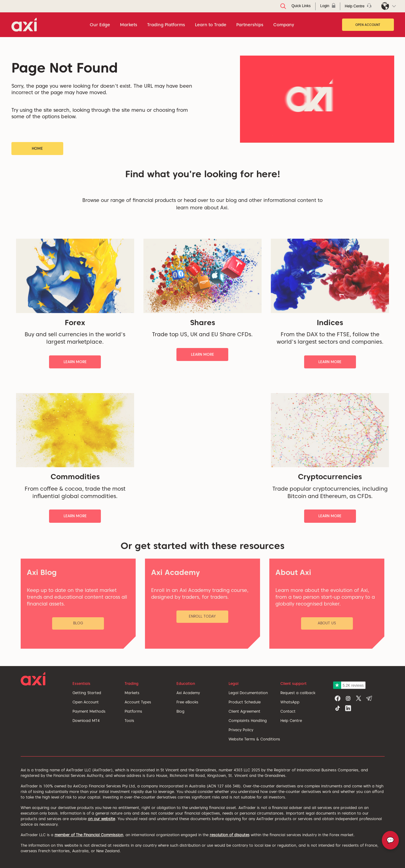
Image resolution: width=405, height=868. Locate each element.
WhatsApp (290, 702)
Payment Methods (89, 711)
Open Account (368, 25)
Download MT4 (86, 721)
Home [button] (37, 148)
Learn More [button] (75, 362)
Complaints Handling (248, 721)
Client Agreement (244, 711)
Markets (132, 693)
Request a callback (298, 693)
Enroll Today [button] (202, 616)
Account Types (138, 702)
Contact (288, 711)
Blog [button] (78, 623)
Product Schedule (245, 702)
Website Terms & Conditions (254, 739)
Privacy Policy (241, 730)
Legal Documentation (248, 693)
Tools (129, 721)
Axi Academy (188, 693)
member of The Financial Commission (89, 835)
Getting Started (87, 693)
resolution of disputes (230, 835)
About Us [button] (327, 623)
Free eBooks (187, 702)
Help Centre (291, 721)
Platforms (133, 711)
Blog (180, 711)
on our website (101, 819)
